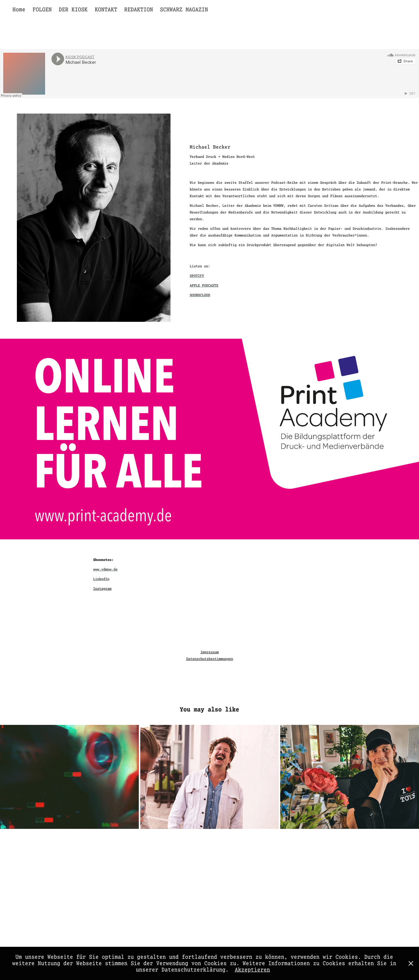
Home (19, 10)
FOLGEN (42, 10)
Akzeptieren (252, 970)
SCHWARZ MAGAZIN (184, 10)
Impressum (210, 652)
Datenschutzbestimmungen (210, 659)
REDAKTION (139, 10)
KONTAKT (106, 10)
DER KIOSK (73, 10)
